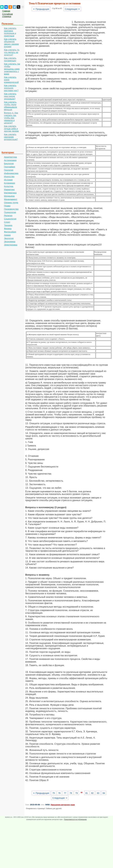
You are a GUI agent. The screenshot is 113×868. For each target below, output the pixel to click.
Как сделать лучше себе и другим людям (11, 129)
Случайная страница (7, 15)
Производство (11, 209)
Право (7, 206)
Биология (9, 163)
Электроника (11, 245)
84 (104, 793)
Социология (10, 219)
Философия (10, 232)
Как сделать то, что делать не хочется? (12, 52)
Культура (9, 186)
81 (87, 793)
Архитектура (10, 157)
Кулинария (10, 183)
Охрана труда (11, 202)
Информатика (11, 173)
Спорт (7, 222)
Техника (8, 225)
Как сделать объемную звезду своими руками (11, 43)
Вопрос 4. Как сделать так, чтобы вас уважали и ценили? (11, 118)
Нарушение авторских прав (63, 805)
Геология (9, 170)
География (10, 167)
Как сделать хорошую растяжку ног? (11, 88)
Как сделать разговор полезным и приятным (10, 32)
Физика (8, 228)
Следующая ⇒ (72, 9)
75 (54, 793)
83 (98, 793)
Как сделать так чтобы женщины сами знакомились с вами (12, 69)
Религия (8, 215)
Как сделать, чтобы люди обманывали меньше (10, 106)
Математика (10, 193)
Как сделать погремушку (10, 59)
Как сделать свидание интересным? (11, 137)
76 (59, 793)
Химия (7, 235)
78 (71, 793)
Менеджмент (11, 199)
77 (65, 793)
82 (92, 793)
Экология (9, 238)
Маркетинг (9, 189)
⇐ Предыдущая (41, 9)
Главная (6, 11)
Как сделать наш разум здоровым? (10, 96)
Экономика (10, 241)
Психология (10, 212)
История (8, 180)
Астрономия (10, 160)
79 (76, 793)
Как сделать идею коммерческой (11, 80)
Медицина (9, 196)
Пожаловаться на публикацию (75, 819)
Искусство (9, 176)
